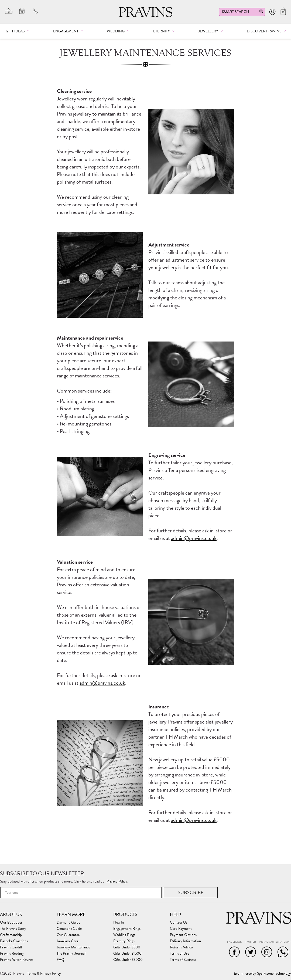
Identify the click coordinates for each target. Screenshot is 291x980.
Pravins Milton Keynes (17, 960)
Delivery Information (185, 941)
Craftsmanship (11, 935)
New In (119, 922)
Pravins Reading (12, 954)
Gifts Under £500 (127, 947)
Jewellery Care (67, 941)
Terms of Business (183, 960)
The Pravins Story (13, 929)
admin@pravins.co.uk (194, 538)
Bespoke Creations (14, 941)
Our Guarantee (68, 935)
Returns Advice (181, 947)
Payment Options (183, 935)
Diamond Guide (68, 922)
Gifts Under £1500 (127, 954)
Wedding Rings (124, 935)
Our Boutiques (11, 922)
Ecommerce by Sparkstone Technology (262, 974)
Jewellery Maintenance (73, 947)
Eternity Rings (124, 941)
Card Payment (181, 929)
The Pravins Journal (71, 954)
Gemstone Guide (69, 929)
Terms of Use (179, 954)
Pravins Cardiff (11, 947)
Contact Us (179, 922)
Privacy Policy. (117, 881)
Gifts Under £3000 (128, 960)
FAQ (61, 960)
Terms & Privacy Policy (44, 974)
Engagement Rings (127, 929)
